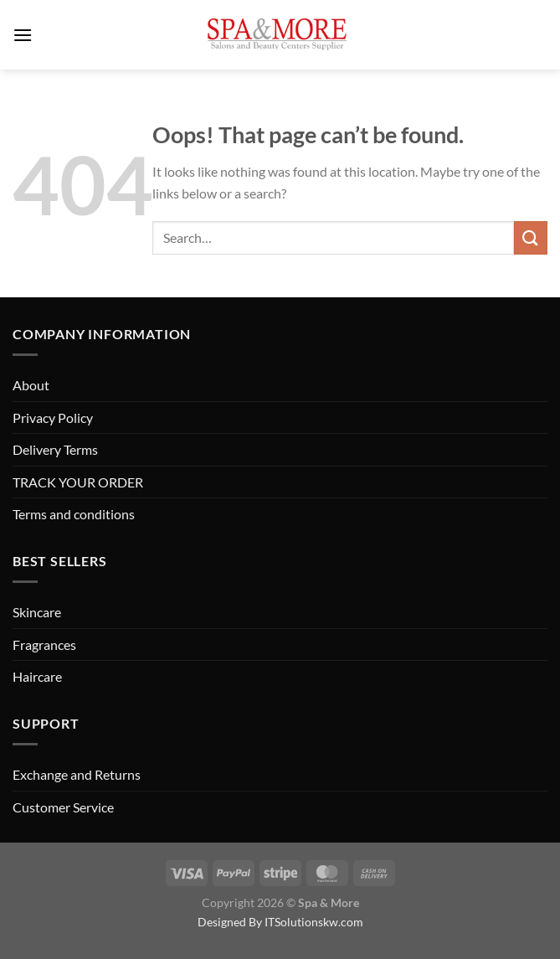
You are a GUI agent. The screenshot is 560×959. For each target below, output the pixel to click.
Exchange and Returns (77, 774)
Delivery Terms (55, 449)
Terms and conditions (74, 514)
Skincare (37, 612)
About (31, 385)
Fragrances (44, 644)
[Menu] (23, 35)
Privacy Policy (53, 418)
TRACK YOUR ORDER (78, 482)
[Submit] (531, 237)
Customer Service (63, 807)
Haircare (37, 676)
